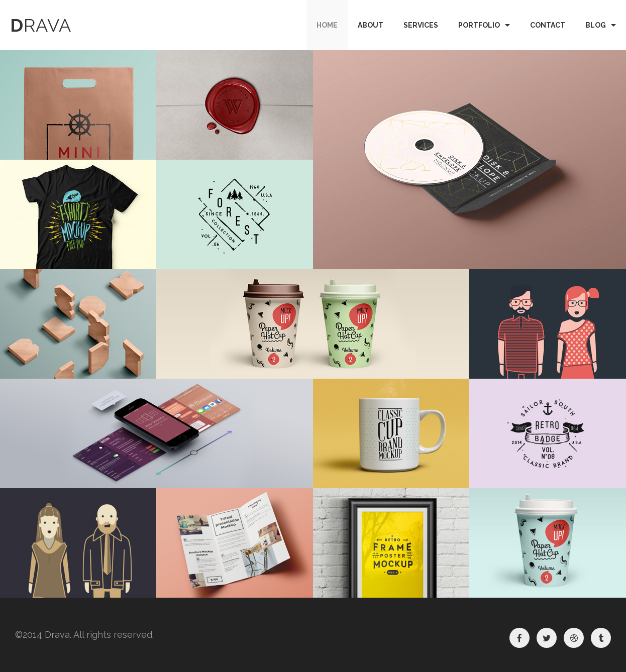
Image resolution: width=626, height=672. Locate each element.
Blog (596, 25)
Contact (548, 25)
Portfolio (479, 25)
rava (41, 25)
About (371, 25)
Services (421, 25)
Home (327, 25)
